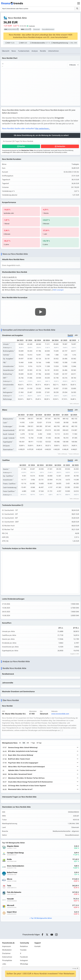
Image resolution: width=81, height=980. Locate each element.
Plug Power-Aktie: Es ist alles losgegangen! (23, 763)
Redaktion (24, 946)
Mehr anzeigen (58, 290)
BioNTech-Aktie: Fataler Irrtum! (19, 759)
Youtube (23, 950)
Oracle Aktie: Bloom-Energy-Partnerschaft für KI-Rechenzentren (30, 782)
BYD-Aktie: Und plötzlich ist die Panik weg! (23, 751)
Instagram (24, 960)
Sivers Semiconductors (16, 866)
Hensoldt (10, 899)
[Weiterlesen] (78, 748)
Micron (10, 879)
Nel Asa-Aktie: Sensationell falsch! (20, 774)
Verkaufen (61, 146)
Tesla (9, 886)
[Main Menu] (79, 3)
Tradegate (32, 26)
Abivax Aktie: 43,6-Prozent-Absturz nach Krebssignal (26, 767)
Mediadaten (7, 950)
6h (20, 743)
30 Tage (39, 743)
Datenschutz (7, 957)
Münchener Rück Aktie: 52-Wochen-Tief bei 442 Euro (26, 778)
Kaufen (22, 146)
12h (24, 743)
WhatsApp (24, 964)
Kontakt (37, 946)
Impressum (7, 946)
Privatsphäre (7, 960)
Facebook (24, 957)
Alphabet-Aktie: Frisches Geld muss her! (22, 770)
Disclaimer (6, 953)
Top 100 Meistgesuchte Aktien (41, 918)
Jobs (4, 964)
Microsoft (11, 905)
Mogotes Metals (13, 846)
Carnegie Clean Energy (15, 853)
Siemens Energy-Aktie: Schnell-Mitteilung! (23, 748)
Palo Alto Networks (14, 892)
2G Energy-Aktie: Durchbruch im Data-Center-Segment (27, 786)
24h (28, 743)
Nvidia (9, 859)
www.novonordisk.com (60, 714)
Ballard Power (12, 873)
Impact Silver (12, 912)
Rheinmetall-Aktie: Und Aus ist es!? (20, 789)
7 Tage (33, 743)
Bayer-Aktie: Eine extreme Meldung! (21, 755)
